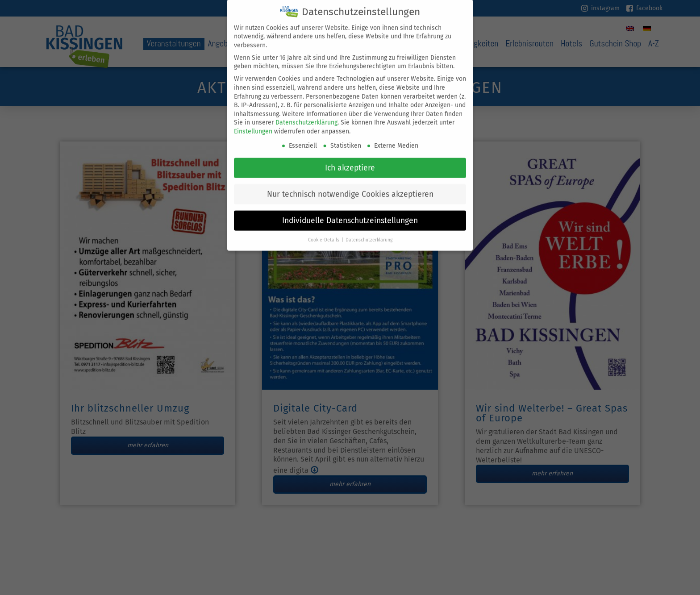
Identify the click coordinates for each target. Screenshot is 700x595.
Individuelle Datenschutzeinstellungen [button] (350, 214)
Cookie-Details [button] (324, 233)
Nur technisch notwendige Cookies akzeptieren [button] (350, 187)
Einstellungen (253, 125)
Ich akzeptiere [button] (350, 161)
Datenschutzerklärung (306, 116)
